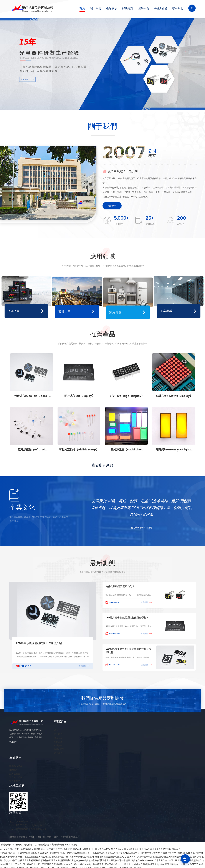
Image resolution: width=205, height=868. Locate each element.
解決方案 (128, 8)
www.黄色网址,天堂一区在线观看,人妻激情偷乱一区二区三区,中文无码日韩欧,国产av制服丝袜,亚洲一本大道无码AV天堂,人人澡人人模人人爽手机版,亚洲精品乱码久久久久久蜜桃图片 (86, 849)
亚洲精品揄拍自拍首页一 (80, 853)
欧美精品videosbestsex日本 (145, 861)
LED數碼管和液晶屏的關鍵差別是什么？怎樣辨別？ (128, 651)
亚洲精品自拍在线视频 (28, 853)
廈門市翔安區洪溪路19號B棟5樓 (28, 829)
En (192, 8)
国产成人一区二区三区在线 (173, 861)
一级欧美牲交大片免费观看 (91, 864)
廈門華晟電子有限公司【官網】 (22, 837)
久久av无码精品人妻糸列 (82, 857)
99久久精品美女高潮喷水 (139, 864)
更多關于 (112, 206)
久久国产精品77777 (188, 864)
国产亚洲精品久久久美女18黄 (63, 864)
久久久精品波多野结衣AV (105, 853)
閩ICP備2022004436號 (48, 837)
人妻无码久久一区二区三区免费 (20, 857)
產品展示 (112, 8)
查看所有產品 (102, 465)
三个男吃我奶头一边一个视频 (116, 861)
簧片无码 (44, 853)
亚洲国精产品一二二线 (115, 864)
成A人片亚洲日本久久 (130, 857)
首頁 (82, 8)
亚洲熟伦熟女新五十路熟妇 (165, 864)
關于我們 (96, 8)
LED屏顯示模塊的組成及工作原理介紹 (39, 643)
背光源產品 (15, 781)
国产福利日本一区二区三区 (35, 864)
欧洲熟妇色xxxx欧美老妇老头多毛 (85, 861)
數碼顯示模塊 (16, 766)
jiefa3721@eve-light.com (26, 825)
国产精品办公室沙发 (150, 853)
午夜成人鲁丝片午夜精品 (173, 853)
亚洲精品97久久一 (58, 853)
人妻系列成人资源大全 (129, 853)
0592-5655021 (20, 822)
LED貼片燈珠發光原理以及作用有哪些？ (127, 618)
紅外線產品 (15, 774)
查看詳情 (82, 666)
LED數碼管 (14, 770)
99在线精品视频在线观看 (153, 857)
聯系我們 (178, 8)
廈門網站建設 (74, 837)
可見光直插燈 (16, 778)
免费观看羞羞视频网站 (29, 861)
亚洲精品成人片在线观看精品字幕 (53, 857)
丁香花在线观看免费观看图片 (54, 861)
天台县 (18, 864)
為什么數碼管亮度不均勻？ (120, 587)
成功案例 (144, 8)
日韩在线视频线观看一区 (107, 857)
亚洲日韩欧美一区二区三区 (179, 857)
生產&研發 (161, 8)
